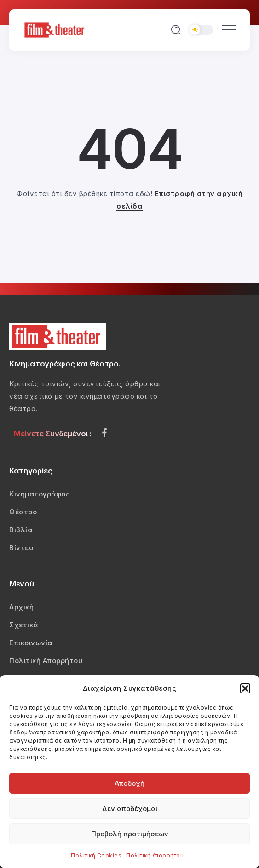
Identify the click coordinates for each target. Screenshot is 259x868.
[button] (245, 688)
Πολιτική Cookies (96, 855)
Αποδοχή (129, 783)
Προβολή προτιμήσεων (130, 834)
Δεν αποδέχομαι (130, 809)
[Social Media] (104, 433)
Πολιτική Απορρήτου (155, 855)
